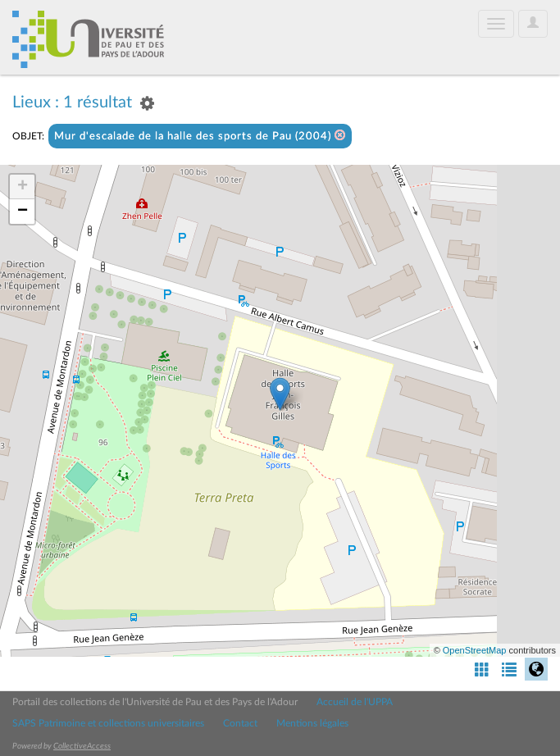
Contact (240, 723)
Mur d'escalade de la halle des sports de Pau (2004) (200, 136)
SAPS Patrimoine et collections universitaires (108, 723)
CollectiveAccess (82, 746)
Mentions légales (312, 723)
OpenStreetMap (475, 650)
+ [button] (23, 187)
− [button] (23, 212)
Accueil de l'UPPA (355, 702)
